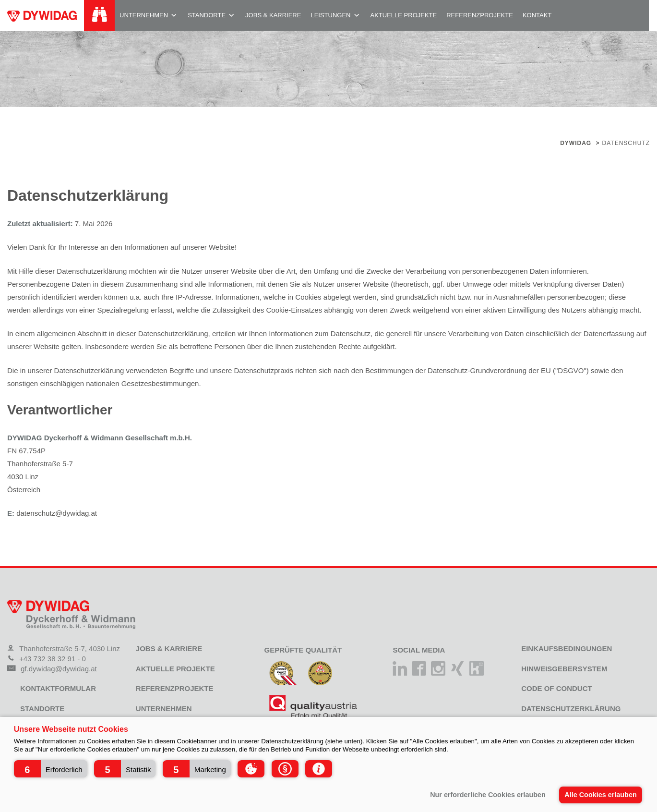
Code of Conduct (557, 688)
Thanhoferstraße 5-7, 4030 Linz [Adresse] (64, 648)
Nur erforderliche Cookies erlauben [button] (488, 795)
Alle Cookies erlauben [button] (600, 795)
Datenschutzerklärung (571, 709)
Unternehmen (144, 15)
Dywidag (576, 143)
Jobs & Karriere (273, 15)
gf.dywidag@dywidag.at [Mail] (52, 669)
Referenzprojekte (480, 15)
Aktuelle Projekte (404, 15)
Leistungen (330, 15)
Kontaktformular (58, 688)
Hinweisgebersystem (564, 669)
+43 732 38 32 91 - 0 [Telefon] (47, 659)
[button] (51, 769)
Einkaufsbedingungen (567, 648)
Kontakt (537, 15)
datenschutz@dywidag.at (57, 513)
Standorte (207, 15)
